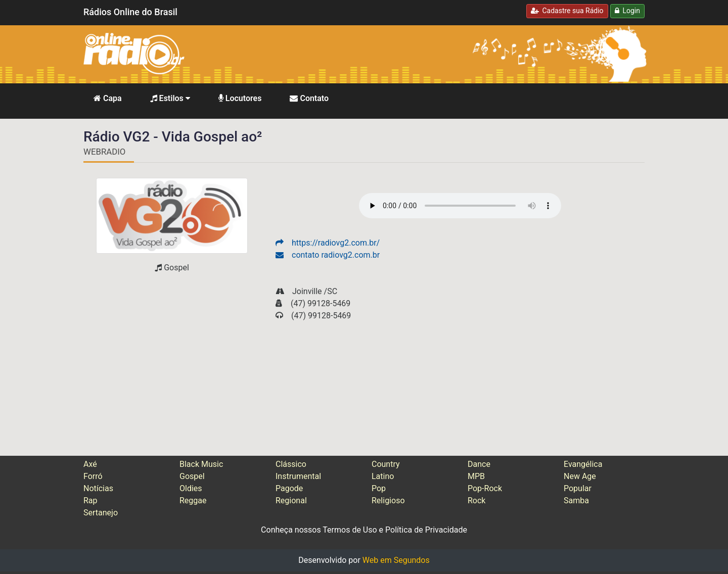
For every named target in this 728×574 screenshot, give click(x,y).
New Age (580, 476)
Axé (90, 464)
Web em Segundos (396, 560)
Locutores (240, 98)
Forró (93, 476)
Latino (383, 476)
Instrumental (298, 476)
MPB (476, 476)
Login (627, 11)
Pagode (289, 488)
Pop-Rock (485, 488)
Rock (476, 500)
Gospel (192, 476)
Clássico (291, 464)
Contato (309, 98)
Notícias (98, 488)
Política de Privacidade (426, 530)
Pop (379, 488)
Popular (578, 488)
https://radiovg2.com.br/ (328, 243)
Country (386, 464)
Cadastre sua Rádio (567, 11)
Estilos (170, 98)
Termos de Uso (350, 530)
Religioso (388, 500)
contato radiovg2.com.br (328, 255)
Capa (108, 98)
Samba (576, 500)
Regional (291, 500)
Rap (90, 500)
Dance (479, 464)
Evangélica (583, 464)
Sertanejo (101, 513)
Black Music (201, 464)
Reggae (193, 500)
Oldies (191, 488)
